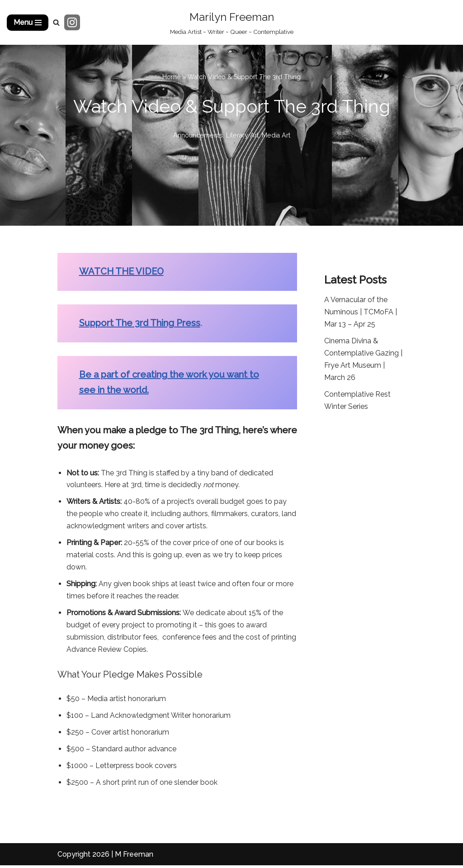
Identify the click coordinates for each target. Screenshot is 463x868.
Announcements (198, 135)
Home (171, 77)
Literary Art (242, 135)
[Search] (56, 22)
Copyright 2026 (83, 856)
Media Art (276, 135)
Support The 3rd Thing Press (140, 323)
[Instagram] (72, 22)
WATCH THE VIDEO (121, 272)
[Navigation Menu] (28, 23)
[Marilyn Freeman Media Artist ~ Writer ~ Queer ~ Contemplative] (232, 22)
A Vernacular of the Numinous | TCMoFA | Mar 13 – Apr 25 (361, 312)
